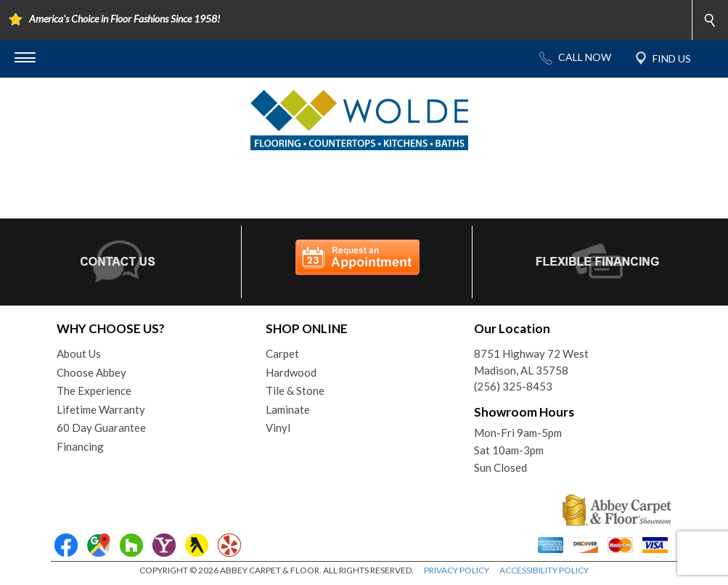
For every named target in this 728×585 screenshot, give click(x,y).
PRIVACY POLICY (457, 570)
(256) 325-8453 (513, 386)
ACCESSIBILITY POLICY (544, 570)
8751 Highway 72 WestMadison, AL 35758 (531, 362)
